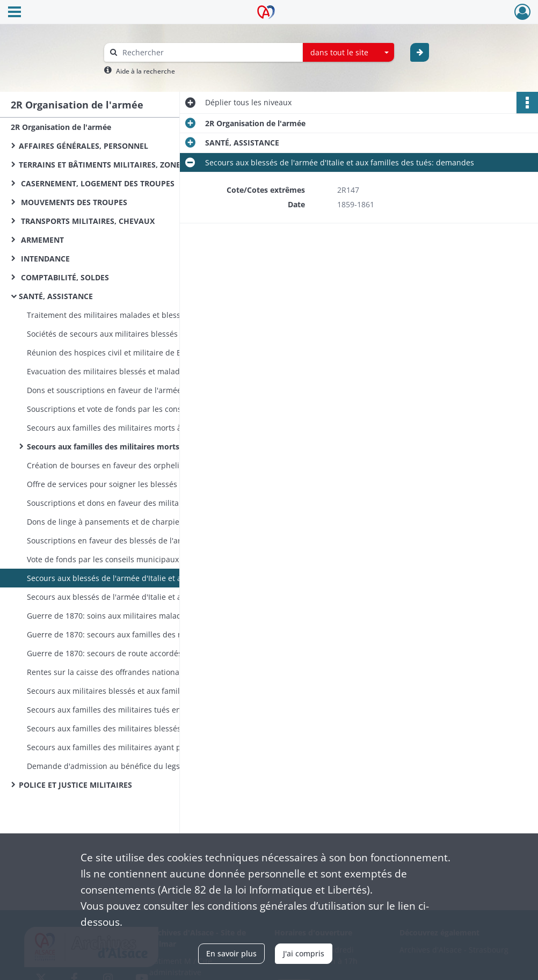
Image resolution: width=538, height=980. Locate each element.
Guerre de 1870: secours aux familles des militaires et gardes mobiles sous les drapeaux (134, 634)
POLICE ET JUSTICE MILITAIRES (75, 785)
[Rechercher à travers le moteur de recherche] (209, 52)
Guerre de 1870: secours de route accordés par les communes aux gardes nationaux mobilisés (134, 653)
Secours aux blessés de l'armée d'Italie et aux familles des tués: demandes (134, 578)
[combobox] (348, 53)
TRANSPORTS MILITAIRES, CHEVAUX (87, 221)
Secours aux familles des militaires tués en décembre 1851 (133, 710)
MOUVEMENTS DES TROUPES (73, 202)
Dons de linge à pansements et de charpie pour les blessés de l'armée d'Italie (134, 522)
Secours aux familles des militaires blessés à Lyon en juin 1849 (134, 728)
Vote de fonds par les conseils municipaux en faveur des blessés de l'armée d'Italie (134, 559)
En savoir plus (231, 953)
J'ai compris (304, 953)
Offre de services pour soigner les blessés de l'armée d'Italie (134, 484)
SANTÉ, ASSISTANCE (56, 296)
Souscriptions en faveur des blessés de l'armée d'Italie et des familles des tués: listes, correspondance (134, 540)
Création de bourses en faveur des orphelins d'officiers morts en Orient (134, 465)
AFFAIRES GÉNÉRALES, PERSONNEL (83, 146)
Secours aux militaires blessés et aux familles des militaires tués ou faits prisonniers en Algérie (134, 691)
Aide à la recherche (146, 71)
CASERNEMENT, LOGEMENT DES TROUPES (97, 183)
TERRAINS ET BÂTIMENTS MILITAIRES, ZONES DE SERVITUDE (126, 165)
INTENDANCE (44, 259)
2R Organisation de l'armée (61, 127)
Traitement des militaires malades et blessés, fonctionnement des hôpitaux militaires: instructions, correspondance (134, 315)
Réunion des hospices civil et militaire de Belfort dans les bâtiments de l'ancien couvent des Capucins (134, 353)
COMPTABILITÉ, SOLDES (64, 277)
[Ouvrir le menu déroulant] (14, 13)
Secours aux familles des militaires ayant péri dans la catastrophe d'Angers (134, 747)
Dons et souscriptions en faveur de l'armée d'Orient (120, 390)
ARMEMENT (41, 240)
